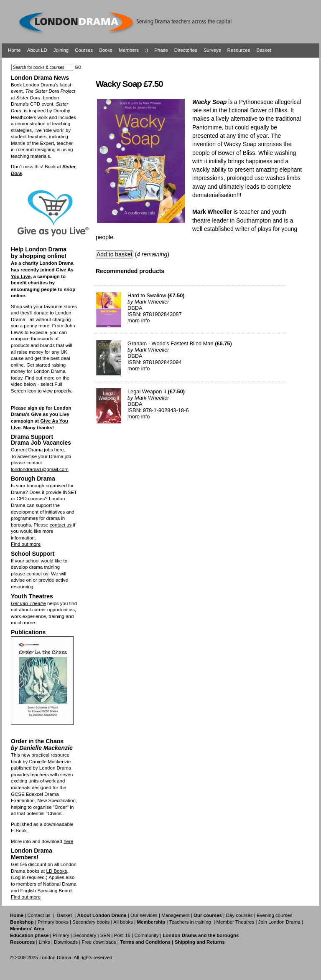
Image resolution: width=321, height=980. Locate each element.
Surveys (212, 50)
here (59, 450)
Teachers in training (190, 922)
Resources (238, 50)
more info (139, 320)
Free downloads (99, 942)
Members (129, 50)
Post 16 (122, 935)
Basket (264, 50)
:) (146, 50)
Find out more (26, 544)
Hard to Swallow (147, 295)
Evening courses (274, 915)
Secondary (85, 935)
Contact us (39, 915)
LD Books (56, 871)
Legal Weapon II (147, 391)
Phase (161, 50)
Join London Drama (279, 922)
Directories (186, 50)
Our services (144, 915)
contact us (61, 525)
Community (146, 935)
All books (123, 922)
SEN (105, 935)
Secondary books (91, 922)
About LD (37, 50)
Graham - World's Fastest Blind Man (171, 343)
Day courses (239, 915)
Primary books (53, 922)
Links (44, 942)
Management (175, 915)
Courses (84, 50)
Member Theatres (235, 922)
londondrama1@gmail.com (40, 469)
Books (106, 50)
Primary (61, 935)
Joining (61, 50)
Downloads (66, 942)
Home (14, 50)
